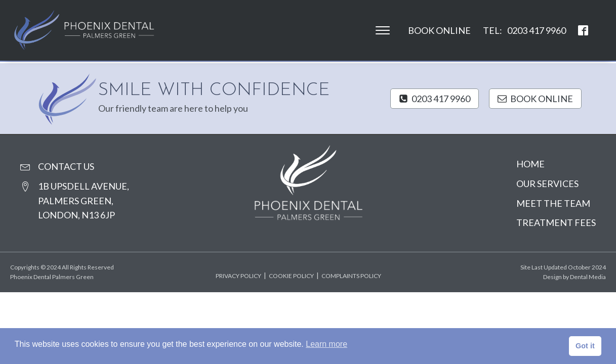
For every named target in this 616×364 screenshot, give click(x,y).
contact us (66, 166)
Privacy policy (238, 276)
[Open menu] (383, 30)
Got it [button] (585, 346)
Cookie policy (291, 276)
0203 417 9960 (537, 30)
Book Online (439, 30)
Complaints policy (351, 276)
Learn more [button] (326, 344)
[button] (435, 99)
